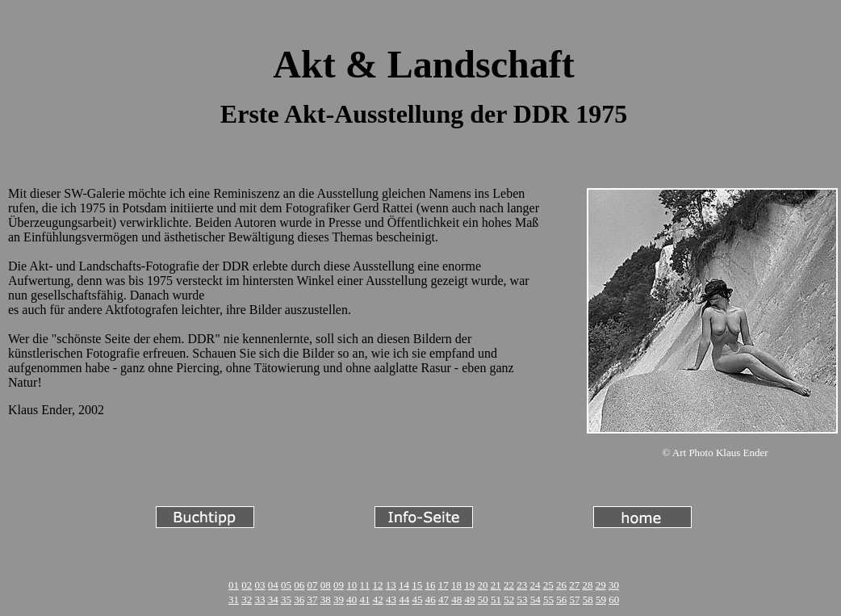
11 (365, 585)
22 (509, 585)
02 (247, 585)
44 (404, 599)
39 (339, 599)
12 (377, 585)
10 (351, 585)
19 (469, 585)
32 (247, 599)
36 (299, 599)
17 (444, 585)
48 (456, 599)
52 (509, 599)
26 (561, 585)
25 (548, 585)
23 (522, 585)
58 (588, 599)
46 (431, 599)
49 (469, 599)
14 (404, 585)
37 (312, 599)
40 (351, 599)
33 (259, 599)
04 (273, 585)
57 (574, 599)
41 (364, 599)
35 (286, 599)
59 (601, 599)
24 (535, 585)
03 (260, 585)
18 (456, 585)
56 (561, 599)
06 (299, 585)
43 (391, 599)
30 (614, 585)
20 (482, 585)
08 (326, 585)
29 (601, 585)
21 (496, 585)
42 (378, 599)
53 (522, 599)
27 (574, 585)
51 (496, 599)
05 (286, 585)
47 (444, 599)
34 (273, 599)
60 (614, 599)
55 (548, 599)
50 (483, 599)
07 (313, 585)
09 (339, 585)
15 (417, 585)
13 (391, 585)
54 (536, 599)
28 (587, 585)
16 (430, 585)
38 (326, 599)
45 (417, 599)
